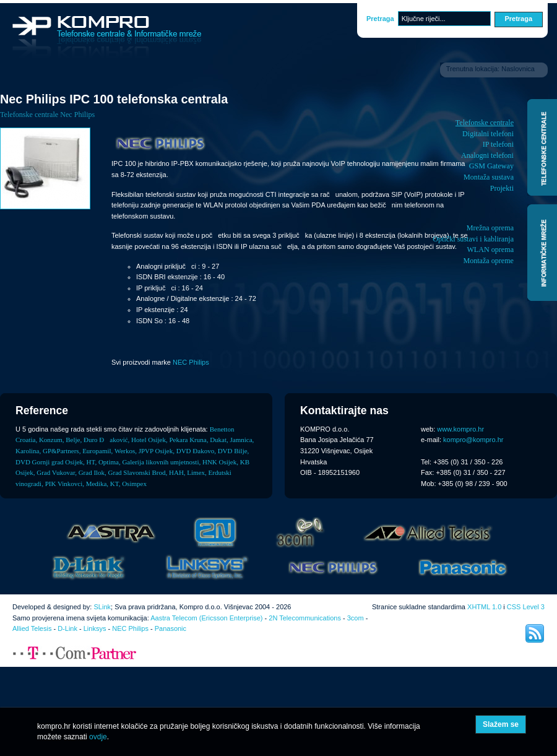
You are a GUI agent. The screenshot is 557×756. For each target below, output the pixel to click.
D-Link (67, 628)
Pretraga (380, 19)
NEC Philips (191, 362)
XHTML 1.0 (484, 607)
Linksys (95, 628)
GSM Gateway (491, 166)
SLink (102, 607)
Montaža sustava (489, 177)
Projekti (502, 188)
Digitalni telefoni (488, 134)
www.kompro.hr (460, 429)
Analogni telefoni (487, 155)
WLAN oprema (490, 250)
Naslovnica (518, 69)
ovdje (98, 737)
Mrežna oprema (490, 228)
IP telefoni (498, 144)
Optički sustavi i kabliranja (473, 239)
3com (356, 618)
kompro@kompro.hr (473, 440)
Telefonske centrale (485, 123)
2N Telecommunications (305, 618)
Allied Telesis (32, 628)
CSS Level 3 (526, 607)
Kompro (107, 37)
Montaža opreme (488, 261)
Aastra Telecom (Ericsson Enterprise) (206, 618)
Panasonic (171, 628)
